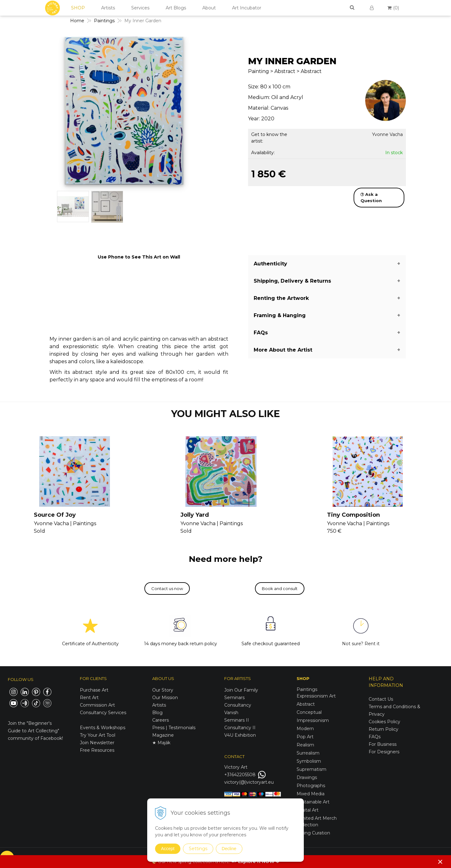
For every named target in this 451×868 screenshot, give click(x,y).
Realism (305, 745)
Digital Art (308, 810)
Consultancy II (240, 728)
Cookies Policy (384, 722)
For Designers (384, 752)
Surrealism (308, 753)
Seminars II (237, 720)
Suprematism (311, 769)
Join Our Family (241, 690)
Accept (168, 849)
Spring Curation (313, 833)
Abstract (306, 704)
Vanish (231, 713)
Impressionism (313, 720)
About (209, 8)
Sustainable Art (313, 802)
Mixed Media (311, 794)
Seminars (234, 698)
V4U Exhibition (240, 735)
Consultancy (238, 705)
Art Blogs (176, 8)
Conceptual (309, 712)
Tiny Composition (353, 515)
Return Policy (384, 729)
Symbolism (309, 761)
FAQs (375, 737)
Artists (108, 8)
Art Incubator (247, 8)
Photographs (311, 786)
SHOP (78, 8)
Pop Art (305, 737)
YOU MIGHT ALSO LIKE (225, 414)
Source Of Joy (55, 515)
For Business (383, 744)
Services (140, 8)
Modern (305, 729)
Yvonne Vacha (387, 134)
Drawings (307, 777)
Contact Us (381, 699)
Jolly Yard (195, 515)
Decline (229, 849)
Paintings (307, 689)
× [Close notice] (440, 862)
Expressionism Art (316, 696)
